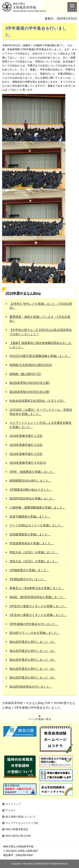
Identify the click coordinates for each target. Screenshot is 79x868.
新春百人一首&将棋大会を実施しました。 (37, 588)
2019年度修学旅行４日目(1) (28, 463)
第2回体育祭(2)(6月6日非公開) (29, 392)
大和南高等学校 (12, 703)
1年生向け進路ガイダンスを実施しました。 (38, 615)
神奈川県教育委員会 (17, 829)
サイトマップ (13, 804)
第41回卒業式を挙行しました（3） (33, 660)
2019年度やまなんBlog (23, 293)
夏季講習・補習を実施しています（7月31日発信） (40, 319)
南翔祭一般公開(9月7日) (25, 374)
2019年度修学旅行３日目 (26, 454)
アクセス (11, 810)
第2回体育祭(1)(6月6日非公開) (29, 383)
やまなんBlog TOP (38, 703)
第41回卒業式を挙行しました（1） (33, 642)
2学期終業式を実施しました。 (29, 570)
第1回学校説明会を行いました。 (31, 687)
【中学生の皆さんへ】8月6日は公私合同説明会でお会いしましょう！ (41, 332)
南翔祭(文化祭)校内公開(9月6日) (31, 365)
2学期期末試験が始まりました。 (31, 490)
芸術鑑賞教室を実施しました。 (30, 534)
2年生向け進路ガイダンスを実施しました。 (38, 606)
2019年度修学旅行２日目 (26, 445)
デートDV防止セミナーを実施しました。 (37, 525)
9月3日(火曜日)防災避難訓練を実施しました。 (40, 356)
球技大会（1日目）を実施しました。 (34, 552)
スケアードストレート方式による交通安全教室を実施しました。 (40, 425)
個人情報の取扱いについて (21, 817)
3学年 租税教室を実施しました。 (32, 472)
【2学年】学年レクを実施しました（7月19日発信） (41, 306)
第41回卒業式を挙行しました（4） (33, 669)
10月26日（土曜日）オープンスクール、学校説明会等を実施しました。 (41, 412)
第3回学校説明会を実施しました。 (32, 498)
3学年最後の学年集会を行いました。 (34, 624)
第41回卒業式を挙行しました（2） (33, 651)
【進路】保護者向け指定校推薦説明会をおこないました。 (40, 345)
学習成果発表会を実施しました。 (32, 543)
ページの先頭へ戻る (40, 719)
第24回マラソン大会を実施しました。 (35, 633)
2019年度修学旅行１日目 (26, 436)
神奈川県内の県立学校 (18, 836)
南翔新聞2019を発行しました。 (30, 481)
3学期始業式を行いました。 (28, 579)
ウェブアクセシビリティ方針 (22, 823)
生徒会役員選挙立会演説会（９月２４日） (37, 401)
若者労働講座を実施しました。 (30, 517)
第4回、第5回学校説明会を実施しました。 (38, 597)
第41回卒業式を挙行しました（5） (33, 678)
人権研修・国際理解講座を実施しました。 (37, 507)
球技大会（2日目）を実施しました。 (34, 561)
